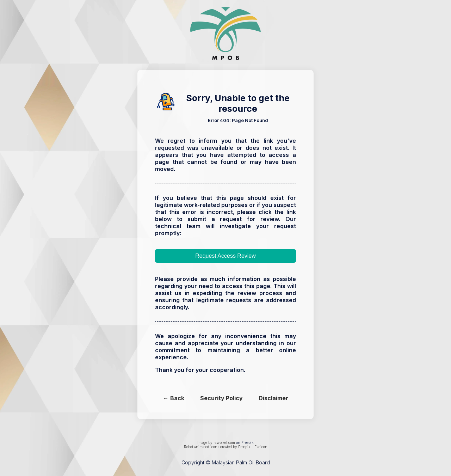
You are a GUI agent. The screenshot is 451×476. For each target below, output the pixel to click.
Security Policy (221, 398)
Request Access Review (225, 256)
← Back (174, 398)
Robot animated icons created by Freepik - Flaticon (226, 447)
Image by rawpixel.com (216, 443)
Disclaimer (273, 398)
